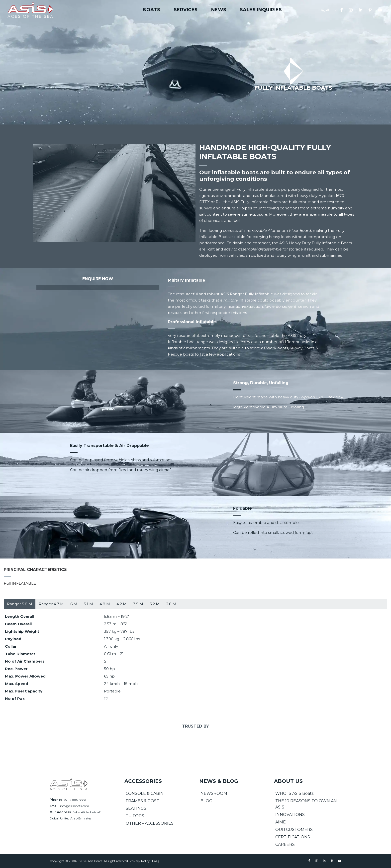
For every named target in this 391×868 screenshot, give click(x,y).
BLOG (206, 801)
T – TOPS (135, 816)
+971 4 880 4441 (74, 800)
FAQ (155, 861)
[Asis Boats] (69, 784)
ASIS (225, 294)
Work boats (277, 348)
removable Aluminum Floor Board (279, 230)
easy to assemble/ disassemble (253, 249)
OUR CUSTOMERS (294, 830)
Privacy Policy (140, 861)
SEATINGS (136, 808)
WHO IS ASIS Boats (294, 793)
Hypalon (307, 397)
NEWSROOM (214, 793)
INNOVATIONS (290, 815)
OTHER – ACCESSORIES (150, 823)
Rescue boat (180, 354)
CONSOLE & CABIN (145, 793)
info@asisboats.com (75, 806)
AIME (281, 822)
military (231, 300)
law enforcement (281, 306)
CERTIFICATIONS (293, 837)
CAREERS (285, 844)
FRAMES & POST (143, 801)
